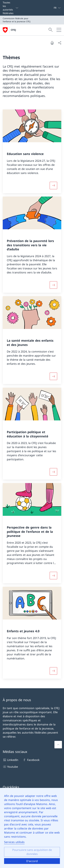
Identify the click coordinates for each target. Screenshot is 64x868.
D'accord (32, 861)
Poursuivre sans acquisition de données (32, 852)
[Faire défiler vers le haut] (58, 745)
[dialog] (32, 828)
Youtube (10, 767)
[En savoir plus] (53, 185)
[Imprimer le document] (52, 43)
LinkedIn (10, 760)
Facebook (31, 760)
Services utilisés (14, 842)
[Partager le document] (60, 43)
